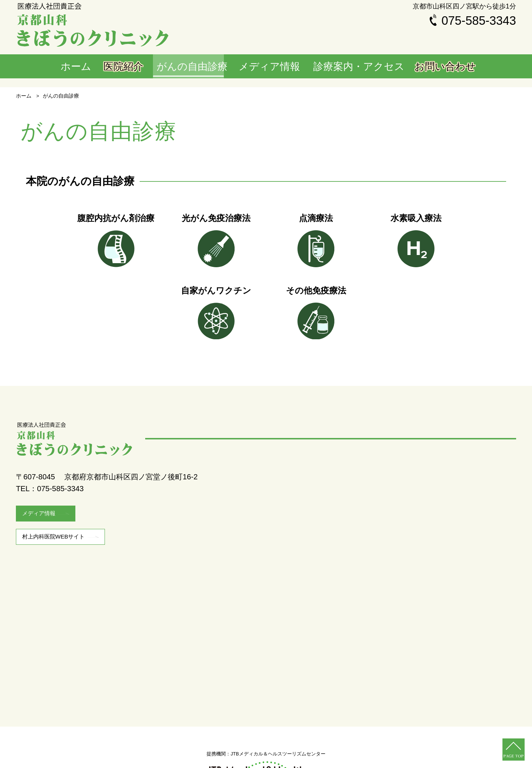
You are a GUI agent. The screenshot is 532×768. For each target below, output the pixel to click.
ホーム (81, 67)
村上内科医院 (65, 565)
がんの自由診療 (209, 67)
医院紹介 (140, 67)
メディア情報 (284, 67)
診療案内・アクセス (363, 67)
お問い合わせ (443, 67)
